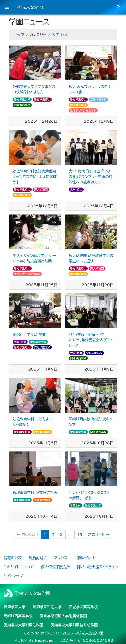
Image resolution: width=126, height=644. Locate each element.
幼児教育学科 (78, 105)
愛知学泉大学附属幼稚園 (24, 625)
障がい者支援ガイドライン (97, 567)
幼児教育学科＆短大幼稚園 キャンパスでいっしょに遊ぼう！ (35, 177)
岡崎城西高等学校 (18, 616)
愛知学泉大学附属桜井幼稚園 (74, 625)
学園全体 (76, 505)
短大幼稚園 (41, 190)
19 (80, 534)
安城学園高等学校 (83, 607)
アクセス (61, 558)
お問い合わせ (85, 558)
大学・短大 (76, 190)
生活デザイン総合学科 (83, 110)
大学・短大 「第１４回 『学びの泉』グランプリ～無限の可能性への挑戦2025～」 (91, 177)
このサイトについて (19, 567)
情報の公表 (13, 558)
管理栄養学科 (42, 500)
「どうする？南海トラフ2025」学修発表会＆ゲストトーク (91, 340)
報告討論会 (38, 558)
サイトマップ (13, 576)
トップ (20, 34)
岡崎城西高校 (22, 105)
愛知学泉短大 (42, 100)
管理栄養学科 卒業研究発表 (35, 493)
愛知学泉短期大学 (47, 607)
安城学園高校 (42, 347)
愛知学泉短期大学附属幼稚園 (63, 616)
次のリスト (99, 534)
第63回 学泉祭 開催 (29, 334)
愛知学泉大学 (22, 100)
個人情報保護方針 (55, 567)
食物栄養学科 (98, 100)
